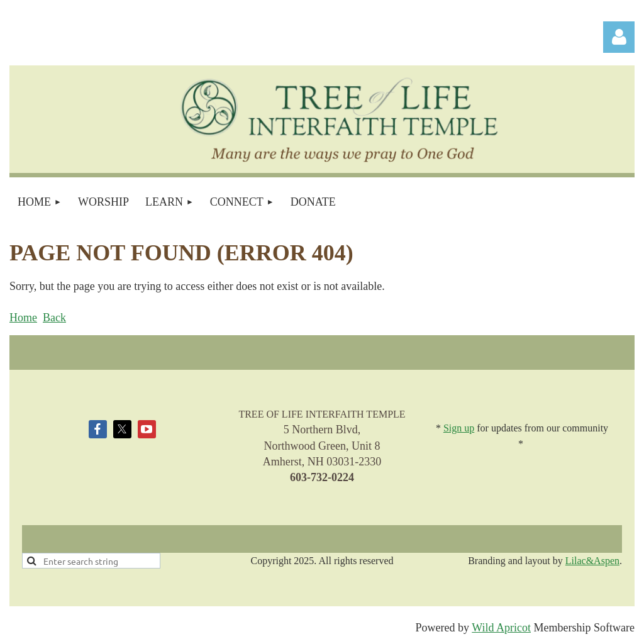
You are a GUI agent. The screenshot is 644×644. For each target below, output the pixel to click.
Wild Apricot (501, 628)
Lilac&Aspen (592, 561)
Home (23, 318)
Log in (619, 37)
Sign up (459, 428)
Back (54, 318)
